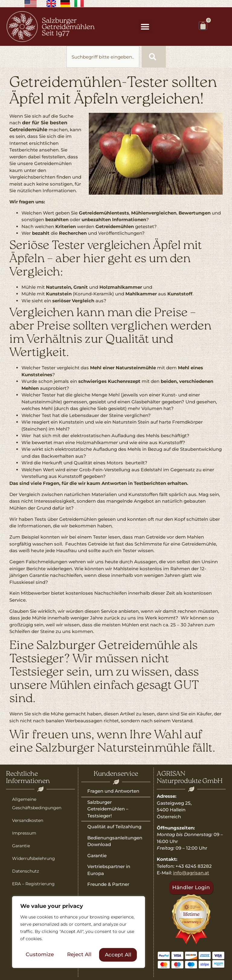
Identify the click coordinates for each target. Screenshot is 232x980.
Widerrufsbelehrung (34, 858)
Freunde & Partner (108, 884)
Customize (40, 955)
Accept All (118, 955)
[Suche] (154, 57)
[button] (145, 26)
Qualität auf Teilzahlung (114, 827)
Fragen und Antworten (113, 791)
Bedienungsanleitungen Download (115, 841)
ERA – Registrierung (33, 884)
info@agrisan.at (191, 873)
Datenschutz (26, 871)
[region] (79, 933)
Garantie (21, 846)
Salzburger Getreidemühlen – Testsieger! (108, 809)
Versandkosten (28, 820)
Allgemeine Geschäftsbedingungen (37, 803)
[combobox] (103, 57)
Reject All (79, 955)
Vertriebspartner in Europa (109, 870)
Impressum (24, 833)
